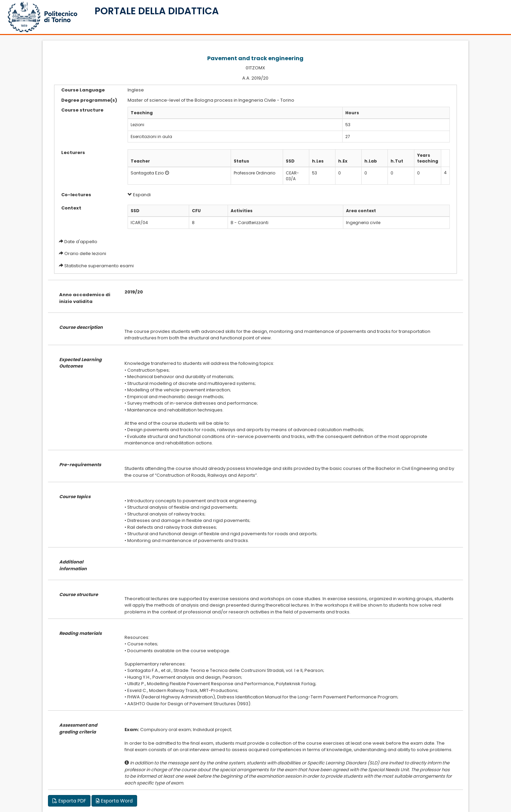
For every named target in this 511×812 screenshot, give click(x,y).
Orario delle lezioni (85, 253)
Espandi (139, 195)
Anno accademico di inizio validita (85, 298)
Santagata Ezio (147, 173)
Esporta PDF (69, 801)
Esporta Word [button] (114, 801)
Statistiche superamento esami (99, 266)
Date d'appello (81, 242)
